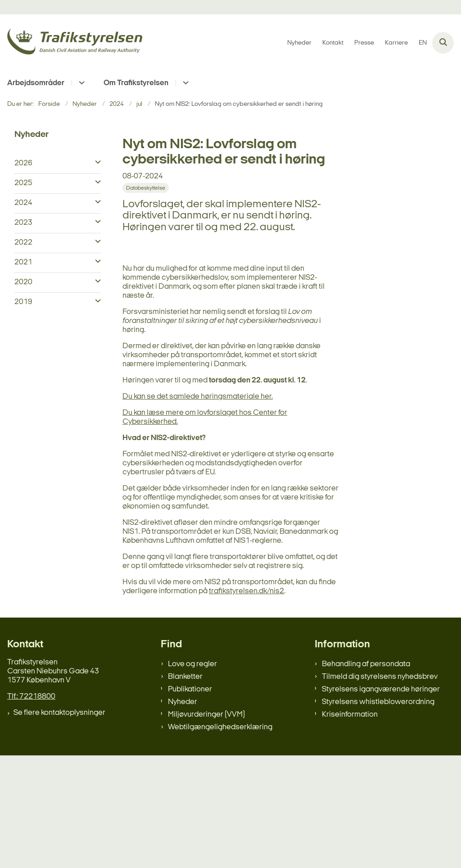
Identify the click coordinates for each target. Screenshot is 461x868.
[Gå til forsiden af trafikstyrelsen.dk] (71, 43)
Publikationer (190, 802)
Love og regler (192, 777)
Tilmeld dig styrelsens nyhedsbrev (380, 789)
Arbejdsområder (36, 83)
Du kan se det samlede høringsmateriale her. (198, 509)
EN (423, 43)
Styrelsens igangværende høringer (381, 802)
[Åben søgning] (443, 43)
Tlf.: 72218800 (31, 809)
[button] (96, 163)
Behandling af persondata (366, 777)
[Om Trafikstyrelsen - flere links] (184, 83)
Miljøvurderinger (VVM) (206, 827)
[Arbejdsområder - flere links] (80, 83)
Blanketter (185, 789)
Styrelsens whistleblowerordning (378, 815)
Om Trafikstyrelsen (136, 83)
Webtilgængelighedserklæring (220, 840)
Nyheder (183, 815)
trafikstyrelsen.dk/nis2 (246, 704)
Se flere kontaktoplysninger (59, 825)
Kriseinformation (350, 827)
